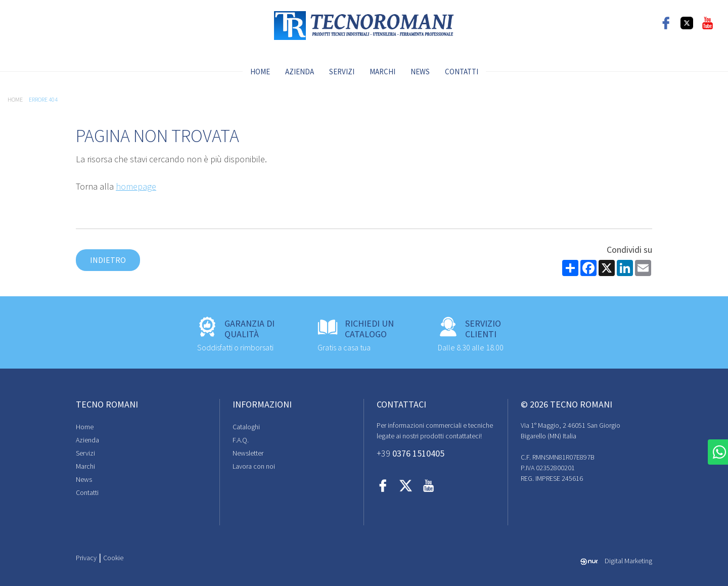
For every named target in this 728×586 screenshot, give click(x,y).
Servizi (342, 72)
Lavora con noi (254, 466)
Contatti (462, 72)
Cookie (113, 558)
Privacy (86, 558)
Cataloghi (246, 427)
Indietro (108, 260)
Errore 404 (43, 99)
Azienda (300, 72)
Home (260, 72)
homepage (136, 186)
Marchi (382, 72)
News (420, 72)
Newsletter (248, 453)
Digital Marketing (616, 561)
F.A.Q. (241, 440)
